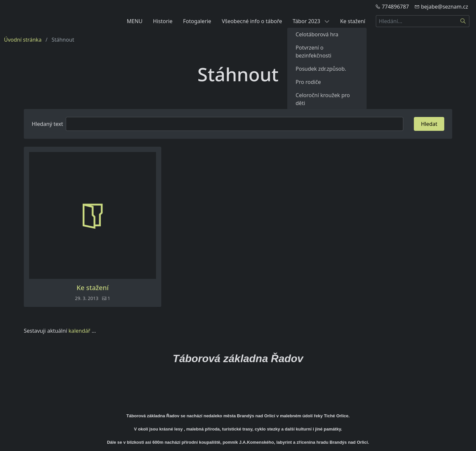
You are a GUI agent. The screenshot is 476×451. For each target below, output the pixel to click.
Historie (163, 21)
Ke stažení (353, 21)
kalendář (79, 331)
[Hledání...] (416, 21)
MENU (135, 21)
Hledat (429, 124)
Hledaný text (47, 124)
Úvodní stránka (23, 40)
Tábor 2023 (311, 21)
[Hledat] (463, 21)
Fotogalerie (197, 21)
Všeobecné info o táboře (252, 21)
